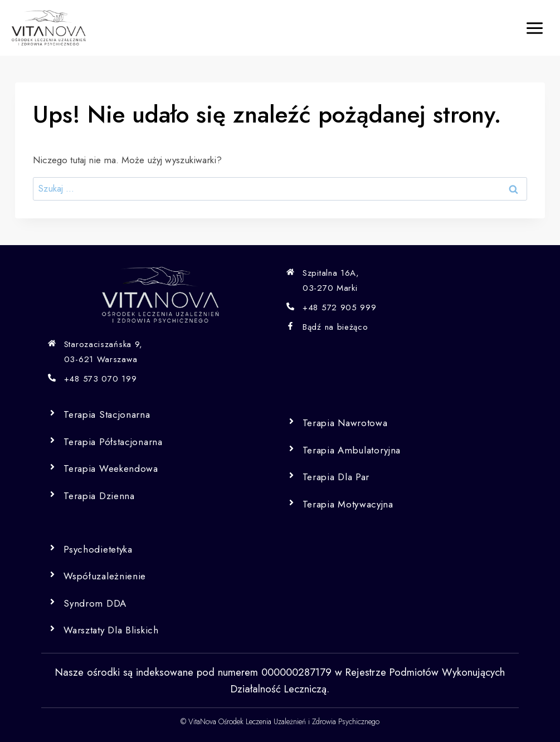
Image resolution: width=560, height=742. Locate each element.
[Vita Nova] (49, 28)
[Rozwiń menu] (534, 28)
